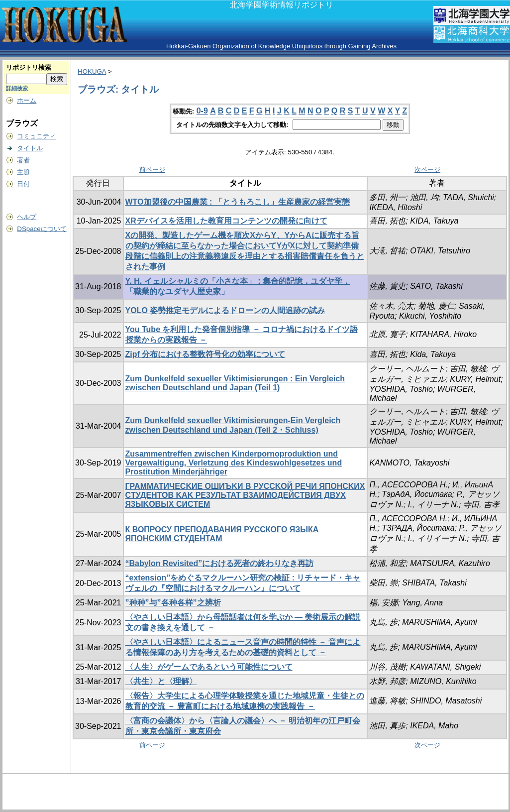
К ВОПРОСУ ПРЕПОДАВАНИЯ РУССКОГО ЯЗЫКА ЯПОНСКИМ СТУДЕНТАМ (222, 534)
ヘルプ (27, 217)
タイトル (30, 148)
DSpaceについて (42, 229)
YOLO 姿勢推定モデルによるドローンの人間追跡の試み (225, 310)
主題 (23, 172)
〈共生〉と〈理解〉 (161, 681)
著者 (23, 160)
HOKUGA (92, 71)
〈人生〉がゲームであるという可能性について (209, 667)
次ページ (427, 170)
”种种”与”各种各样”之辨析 (173, 603)
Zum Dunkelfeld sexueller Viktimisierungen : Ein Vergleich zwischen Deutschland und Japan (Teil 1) (235, 383)
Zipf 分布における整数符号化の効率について (205, 354)
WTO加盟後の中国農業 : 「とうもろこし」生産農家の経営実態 (238, 202)
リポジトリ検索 (29, 67)
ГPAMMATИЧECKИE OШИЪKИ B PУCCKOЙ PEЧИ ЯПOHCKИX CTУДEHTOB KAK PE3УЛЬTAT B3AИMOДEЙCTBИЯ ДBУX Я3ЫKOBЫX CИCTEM (245, 495)
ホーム (27, 100)
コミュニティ (36, 136)
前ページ (152, 170)
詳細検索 (17, 88)
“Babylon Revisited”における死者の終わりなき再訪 (220, 563)
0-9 (202, 111)
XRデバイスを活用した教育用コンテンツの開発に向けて (226, 221)
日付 (23, 184)
